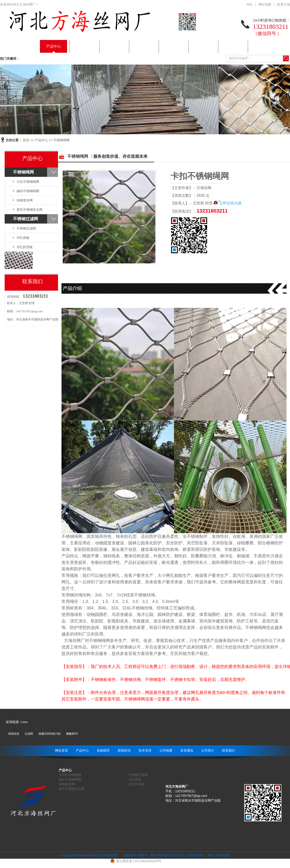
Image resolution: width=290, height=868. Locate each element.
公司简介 (232, 46)
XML (250, 4)
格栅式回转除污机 (50, 734)
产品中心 (54, 46)
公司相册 (172, 46)
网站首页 (24, 46)
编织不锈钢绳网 (28, 191)
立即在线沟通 (230, 203)
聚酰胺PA (72, 734)
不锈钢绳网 (61, 140)
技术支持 (143, 46)
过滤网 (29, 734)
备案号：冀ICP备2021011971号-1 (162, 855)
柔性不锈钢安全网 (29, 210)
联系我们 (261, 46)
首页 (26, 140)
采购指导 (83, 46)
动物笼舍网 (25, 200)
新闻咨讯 (113, 46)
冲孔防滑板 (25, 247)
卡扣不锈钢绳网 (28, 182)
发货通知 (202, 46)
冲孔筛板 (23, 238)
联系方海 (284, 4)
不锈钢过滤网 (26, 219)
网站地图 (265, 4)
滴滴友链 (14, 734)
